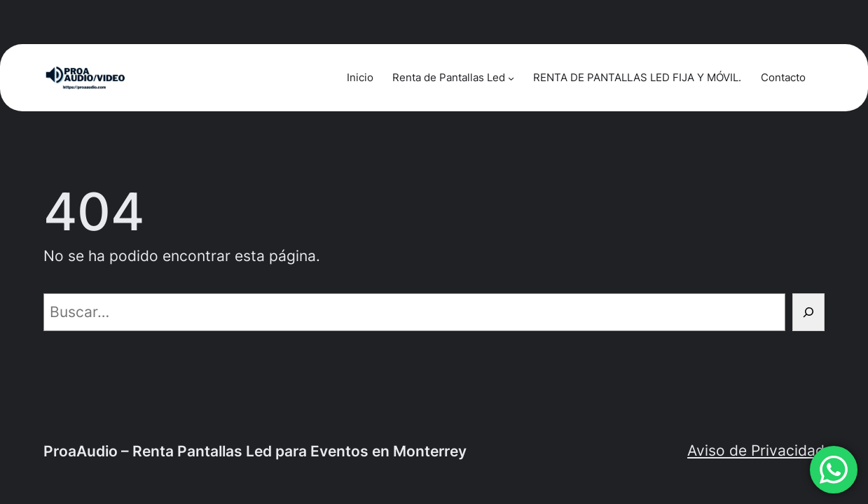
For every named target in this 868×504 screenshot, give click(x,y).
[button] (834, 470)
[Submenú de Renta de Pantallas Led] (511, 77)
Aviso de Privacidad (756, 450)
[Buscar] (808, 312)
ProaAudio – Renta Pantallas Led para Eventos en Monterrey (255, 451)
